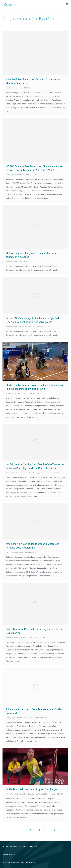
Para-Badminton (11, 88)
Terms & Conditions (9, 846)
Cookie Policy (32, 846)
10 (54, 830)
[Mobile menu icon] (67, 4)
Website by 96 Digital (10, 855)
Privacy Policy (22, 846)
